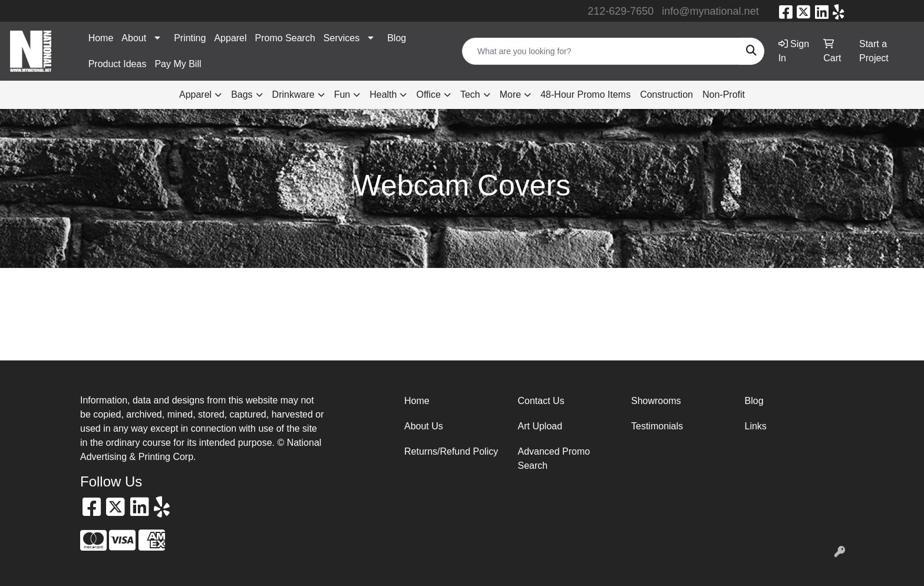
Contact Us (541, 401)
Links (756, 426)
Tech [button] (470, 95)
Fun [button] (342, 95)
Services (341, 38)
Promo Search (285, 38)
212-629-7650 (621, 11)
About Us (424, 426)
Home (101, 38)
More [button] (510, 95)
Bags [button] (242, 95)
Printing (190, 38)
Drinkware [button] (293, 95)
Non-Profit (724, 95)
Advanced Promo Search (554, 458)
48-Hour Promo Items (585, 95)
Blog (397, 38)
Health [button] (383, 95)
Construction (666, 95)
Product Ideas (118, 64)
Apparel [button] (195, 95)
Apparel (230, 38)
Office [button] (428, 95)
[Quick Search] (601, 51)
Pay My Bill (178, 64)
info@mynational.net (710, 11)
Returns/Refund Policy (451, 451)
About (134, 38)
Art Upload (540, 426)
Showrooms (656, 401)
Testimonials (657, 426)
